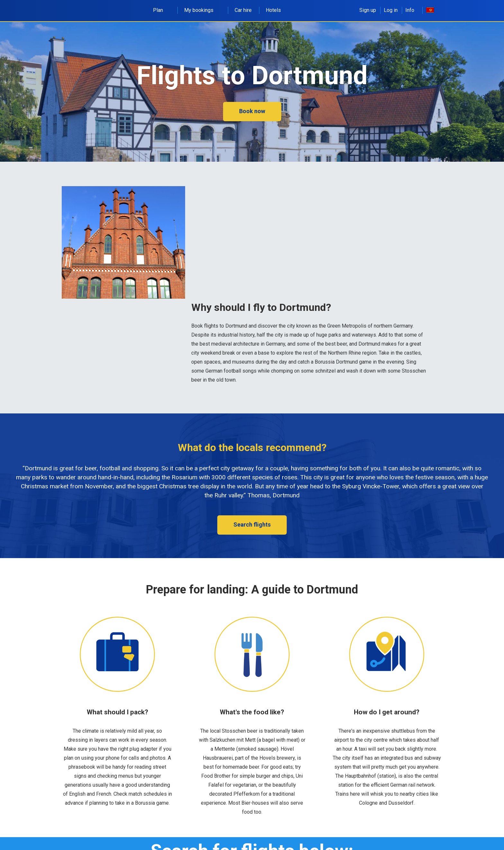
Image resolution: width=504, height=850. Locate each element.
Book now (252, 111)
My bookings (202, 10)
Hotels (273, 10)
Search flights (252, 524)
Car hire (243, 10)
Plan (162, 10)
